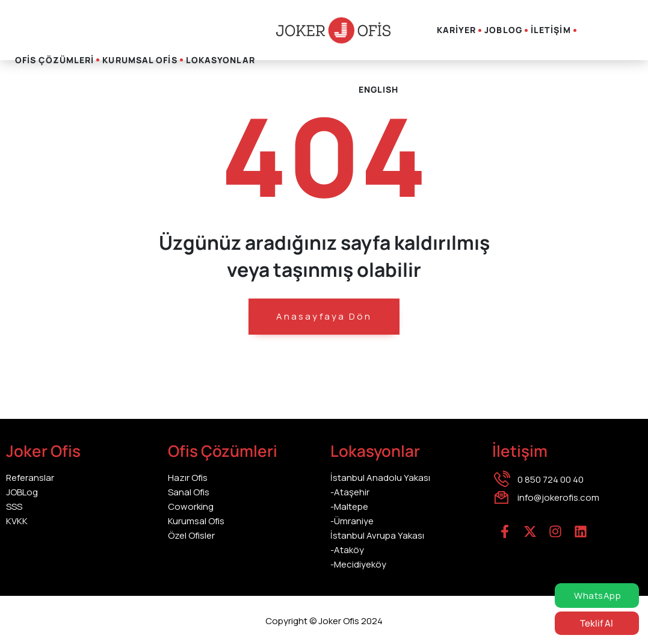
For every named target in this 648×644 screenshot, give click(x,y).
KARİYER (457, 30)
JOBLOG (503, 30)
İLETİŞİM (551, 30)
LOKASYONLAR (221, 60)
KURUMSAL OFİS (140, 60)
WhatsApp (597, 596)
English (379, 89)
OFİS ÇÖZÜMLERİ (54, 60)
